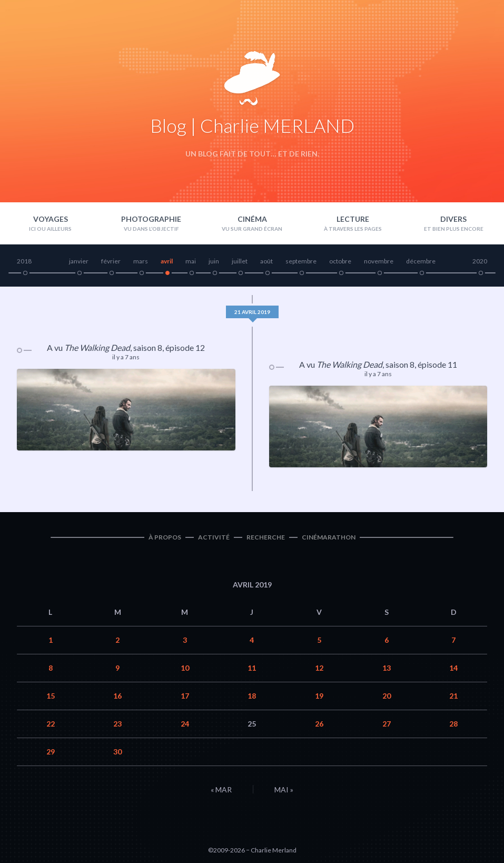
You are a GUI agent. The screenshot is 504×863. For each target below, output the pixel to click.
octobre (340, 261)
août (266, 261)
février (111, 261)
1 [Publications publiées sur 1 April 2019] (51, 640)
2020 (480, 261)
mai (191, 261)
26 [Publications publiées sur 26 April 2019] (319, 724)
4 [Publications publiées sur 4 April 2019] (252, 640)
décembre (421, 261)
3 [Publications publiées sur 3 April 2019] (185, 640)
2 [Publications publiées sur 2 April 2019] (117, 640)
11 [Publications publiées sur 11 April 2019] (252, 668)
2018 (24, 261)
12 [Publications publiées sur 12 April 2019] (319, 668)
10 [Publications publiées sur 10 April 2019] (185, 668)
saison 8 (148, 347)
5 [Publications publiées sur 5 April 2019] (319, 640)
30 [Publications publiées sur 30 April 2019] (117, 752)
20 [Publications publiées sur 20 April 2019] (387, 696)
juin (214, 261)
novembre (379, 261)
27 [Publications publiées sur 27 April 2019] (387, 724)
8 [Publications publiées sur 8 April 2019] (51, 668)
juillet (240, 261)
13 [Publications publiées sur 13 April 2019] (387, 668)
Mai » (284, 790)
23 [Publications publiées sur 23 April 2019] (117, 724)
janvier (79, 261)
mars (141, 261)
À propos (165, 537)
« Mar (221, 790)
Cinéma (252, 219)
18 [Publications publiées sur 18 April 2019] (252, 696)
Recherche (266, 537)
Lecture (353, 219)
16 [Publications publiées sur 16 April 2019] (117, 696)
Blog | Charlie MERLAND (252, 125)
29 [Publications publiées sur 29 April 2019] (51, 752)
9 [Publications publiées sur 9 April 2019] (117, 668)
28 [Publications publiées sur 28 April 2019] (453, 724)
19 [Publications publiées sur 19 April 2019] (319, 696)
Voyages (51, 219)
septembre (301, 261)
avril (167, 261)
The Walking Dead (97, 347)
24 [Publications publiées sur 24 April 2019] (185, 724)
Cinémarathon (329, 537)
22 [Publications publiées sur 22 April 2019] (51, 724)
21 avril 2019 (252, 312)
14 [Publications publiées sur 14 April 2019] (453, 668)
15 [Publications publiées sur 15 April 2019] (51, 696)
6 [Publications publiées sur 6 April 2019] (387, 640)
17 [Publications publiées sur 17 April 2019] (185, 696)
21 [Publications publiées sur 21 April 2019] (453, 696)
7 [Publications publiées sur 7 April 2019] (453, 640)
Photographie (151, 219)
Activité (214, 537)
